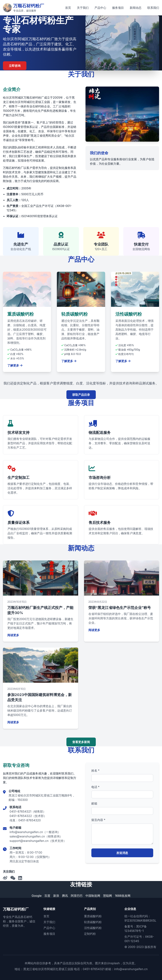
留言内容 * (98, 820)
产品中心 (100, 8)
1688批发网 (123, 896)
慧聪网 (108, 896)
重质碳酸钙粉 (93, 916)
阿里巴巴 (77, 896)
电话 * (95, 787)
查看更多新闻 (81, 742)
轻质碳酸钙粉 (93, 922)
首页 (68, 8)
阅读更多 (13, 635)
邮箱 (94, 803)
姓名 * (95, 770)
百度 (47, 896)
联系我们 (153, 8)
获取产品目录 (81, 395)
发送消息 (122, 853)
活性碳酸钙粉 (93, 928)
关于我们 (83, 8)
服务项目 (118, 8)
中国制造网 (93, 896)
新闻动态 (136, 8)
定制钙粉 (90, 934)
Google (37, 896)
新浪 (56, 896)
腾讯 (65, 896)
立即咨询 (15, 66)
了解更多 (15, 365)
